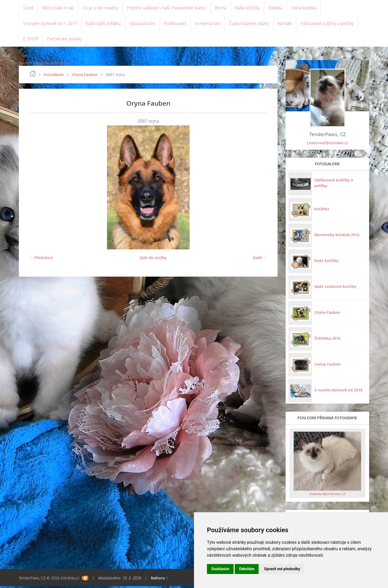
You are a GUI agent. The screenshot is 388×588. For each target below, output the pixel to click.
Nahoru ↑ (159, 580)
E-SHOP (31, 40)
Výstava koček (142, 24)
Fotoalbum (54, 76)
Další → (260, 259)
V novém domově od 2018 (338, 392)
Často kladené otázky (249, 24)
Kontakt (285, 24)
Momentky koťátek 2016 (337, 236)
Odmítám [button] (247, 569)
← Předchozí (41, 259)
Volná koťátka (304, 8)
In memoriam (208, 24)
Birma (221, 8)
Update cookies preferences (45, 65)
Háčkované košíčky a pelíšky (327, 24)
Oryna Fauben (85, 76)
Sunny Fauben (327, 366)
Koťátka (275, 8)
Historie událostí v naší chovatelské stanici (167, 8)
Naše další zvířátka (103, 24)
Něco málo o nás (58, 8)
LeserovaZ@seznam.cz (328, 145)
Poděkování (175, 24)
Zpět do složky (153, 259)
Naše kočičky (247, 8)
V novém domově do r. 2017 (50, 24)
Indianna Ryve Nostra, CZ (327, 496)
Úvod (28, 8)
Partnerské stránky (64, 40)
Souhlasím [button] (220, 569)
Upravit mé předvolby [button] (282, 569)
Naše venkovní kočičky (335, 288)
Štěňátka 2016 (327, 340)
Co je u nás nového (100, 8)
